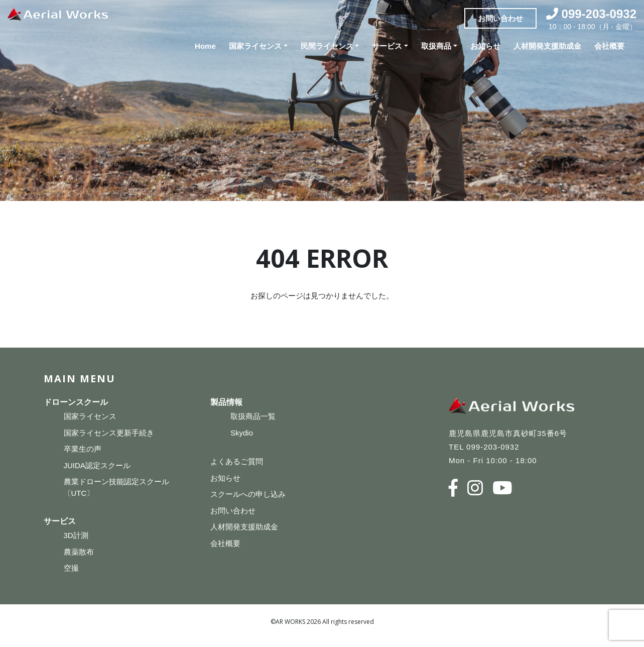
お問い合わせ (500, 18)
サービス (387, 46)
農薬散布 (79, 552)
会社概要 (609, 46)
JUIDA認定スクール (97, 465)
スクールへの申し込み (248, 494)
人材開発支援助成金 (547, 46)
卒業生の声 (83, 449)
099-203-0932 (599, 14)
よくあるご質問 (237, 461)
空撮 (71, 568)
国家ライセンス (255, 46)
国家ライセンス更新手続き (109, 433)
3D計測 (76, 535)
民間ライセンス (327, 46)
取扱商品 (436, 46)
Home (205, 46)
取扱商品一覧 (253, 416)
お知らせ (485, 46)
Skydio (242, 433)
